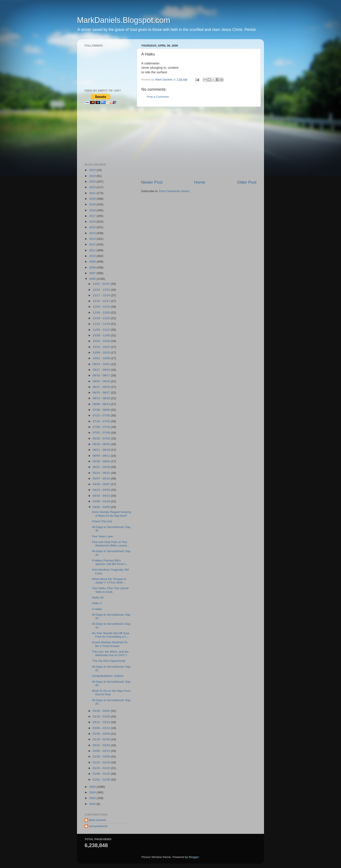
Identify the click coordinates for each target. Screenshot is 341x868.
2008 (93, 267)
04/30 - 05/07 (102, 484)
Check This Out (102, 521)
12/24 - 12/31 (102, 290)
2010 (93, 256)
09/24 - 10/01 (102, 364)
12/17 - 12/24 (102, 295)
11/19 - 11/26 (102, 318)
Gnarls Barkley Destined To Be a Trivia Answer (110, 644)
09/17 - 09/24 (102, 370)
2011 (93, 250)
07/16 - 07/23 (102, 421)
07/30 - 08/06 (102, 410)
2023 (93, 182)
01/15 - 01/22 (102, 768)
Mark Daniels (98, 820)
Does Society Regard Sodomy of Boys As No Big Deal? (112, 514)
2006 (93, 279)
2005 (93, 787)
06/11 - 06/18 (102, 450)
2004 (93, 792)
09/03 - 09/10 (102, 381)
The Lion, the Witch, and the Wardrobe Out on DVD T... (111, 653)
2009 (93, 262)
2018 (93, 210)
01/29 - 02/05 (102, 757)
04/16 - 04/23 (102, 496)
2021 (93, 193)
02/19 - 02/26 (102, 739)
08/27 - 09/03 (102, 387)
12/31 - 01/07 (102, 284)
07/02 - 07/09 (102, 433)
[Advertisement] (199, 143)
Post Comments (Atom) (174, 191)
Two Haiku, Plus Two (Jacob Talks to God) (110, 590)
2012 (93, 244)
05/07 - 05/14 (102, 478)
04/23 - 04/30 (102, 490)
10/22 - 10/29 (102, 341)
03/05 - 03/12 (102, 728)
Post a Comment (158, 97)
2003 (93, 798)
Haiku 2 (97, 603)
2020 (93, 199)
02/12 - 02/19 (102, 745)
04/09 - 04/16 (102, 501)
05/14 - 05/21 (102, 473)
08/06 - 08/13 (102, 404)
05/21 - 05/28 (102, 467)
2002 (93, 804)
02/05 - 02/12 (102, 751)
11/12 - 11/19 (102, 324)
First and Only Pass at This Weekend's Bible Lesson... (111, 544)
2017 (93, 216)
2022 (93, 187)
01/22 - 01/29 (102, 762)
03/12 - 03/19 (102, 722)
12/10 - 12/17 (102, 301)
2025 (93, 170)
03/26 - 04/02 (102, 711)
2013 (93, 239)
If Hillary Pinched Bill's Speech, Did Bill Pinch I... (110, 562)
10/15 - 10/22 (102, 347)
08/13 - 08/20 (102, 398)
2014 (93, 233)
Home (200, 182)
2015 (93, 227)
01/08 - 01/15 (102, 774)
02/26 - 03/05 (102, 734)
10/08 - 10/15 (102, 353)
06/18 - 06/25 (102, 444)
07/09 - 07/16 (102, 427)
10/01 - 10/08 (102, 358)
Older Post (247, 182)
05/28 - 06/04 (102, 461)
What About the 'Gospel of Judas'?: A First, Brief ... (109, 581)
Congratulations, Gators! (108, 676)
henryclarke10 (98, 826)
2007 (93, 273)
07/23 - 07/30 (102, 415)
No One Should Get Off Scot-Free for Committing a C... (111, 635)
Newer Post (152, 182)
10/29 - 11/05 (102, 335)
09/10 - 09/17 (102, 375)
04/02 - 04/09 (102, 507)
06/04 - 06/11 (102, 456)
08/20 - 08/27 (102, 393)
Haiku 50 (98, 597)
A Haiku (97, 609)
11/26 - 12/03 (102, 313)
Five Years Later (103, 536)
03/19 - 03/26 (102, 716)
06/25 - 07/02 (102, 438)
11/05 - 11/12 (102, 330)
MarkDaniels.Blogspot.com (124, 20)
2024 (93, 176)
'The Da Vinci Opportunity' (109, 661)
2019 (93, 204)
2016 (93, 222)
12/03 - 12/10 (102, 307)
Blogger (194, 857)
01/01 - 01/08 (102, 780)
